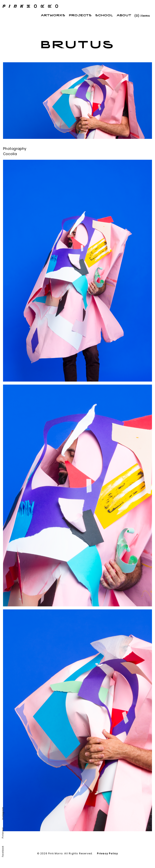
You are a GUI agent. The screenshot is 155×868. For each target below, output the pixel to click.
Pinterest (3, 833)
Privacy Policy (108, 853)
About (124, 16)
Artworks (53, 16)
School (104, 16)
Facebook (3, 852)
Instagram (3, 813)
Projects (80, 16)
